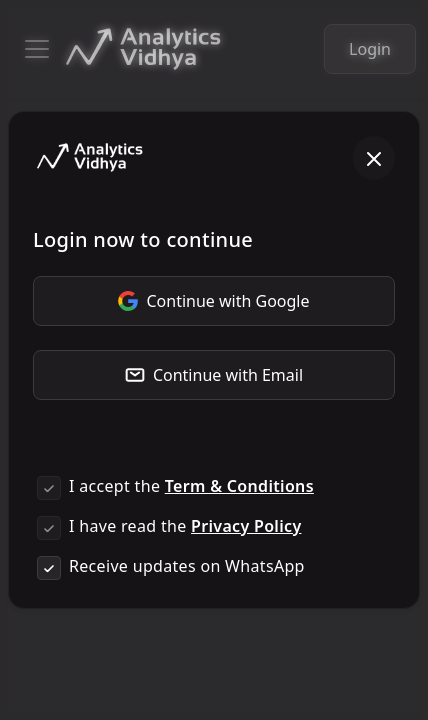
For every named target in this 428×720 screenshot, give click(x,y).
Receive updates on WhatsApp (187, 566)
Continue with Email (214, 375)
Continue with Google (213, 301)
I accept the (191, 486)
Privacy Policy (246, 526)
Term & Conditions (239, 486)
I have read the (185, 526)
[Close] (374, 158)
